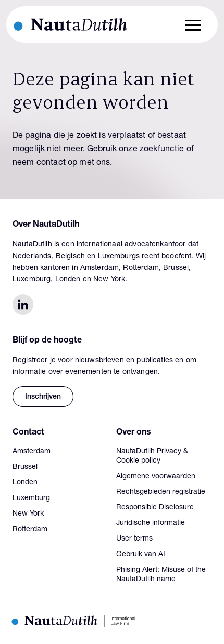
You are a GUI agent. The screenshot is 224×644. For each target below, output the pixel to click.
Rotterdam (30, 530)
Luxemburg (31, 498)
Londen (25, 483)
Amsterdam (32, 452)
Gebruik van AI (141, 555)
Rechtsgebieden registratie (161, 492)
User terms (134, 539)
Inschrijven (43, 397)
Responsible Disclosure (155, 508)
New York (28, 514)
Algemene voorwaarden (156, 477)
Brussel (25, 467)
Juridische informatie (151, 523)
